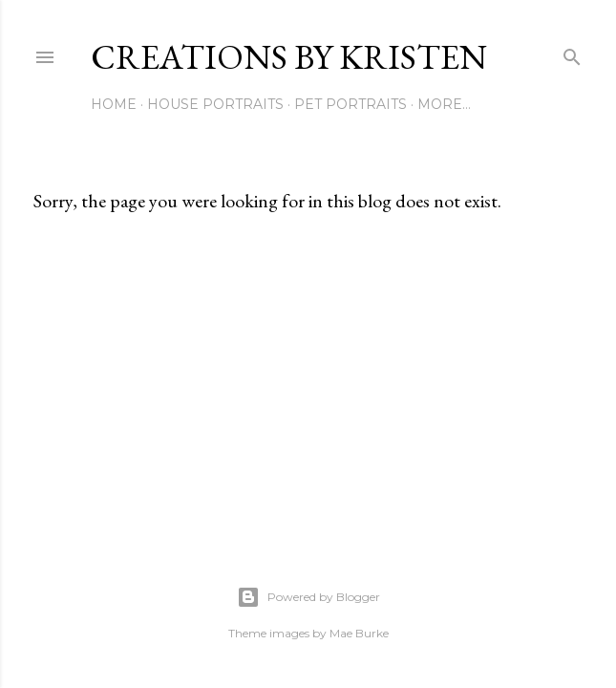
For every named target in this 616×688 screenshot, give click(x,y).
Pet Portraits (350, 104)
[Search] (572, 53)
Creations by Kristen (289, 57)
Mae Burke (359, 633)
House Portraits (215, 104)
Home (114, 104)
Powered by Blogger (308, 597)
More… (444, 104)
